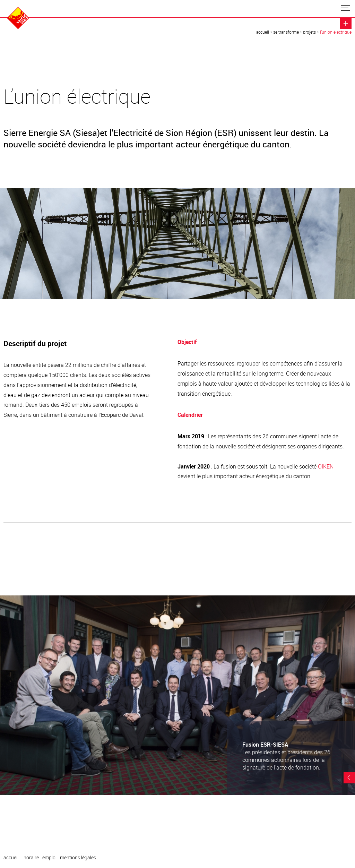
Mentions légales (78, 858)
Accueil (263, 32)
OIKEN (326, 466)
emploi (49, 858)
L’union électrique (336, 32)
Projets (309, 32)
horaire (31, 858)
